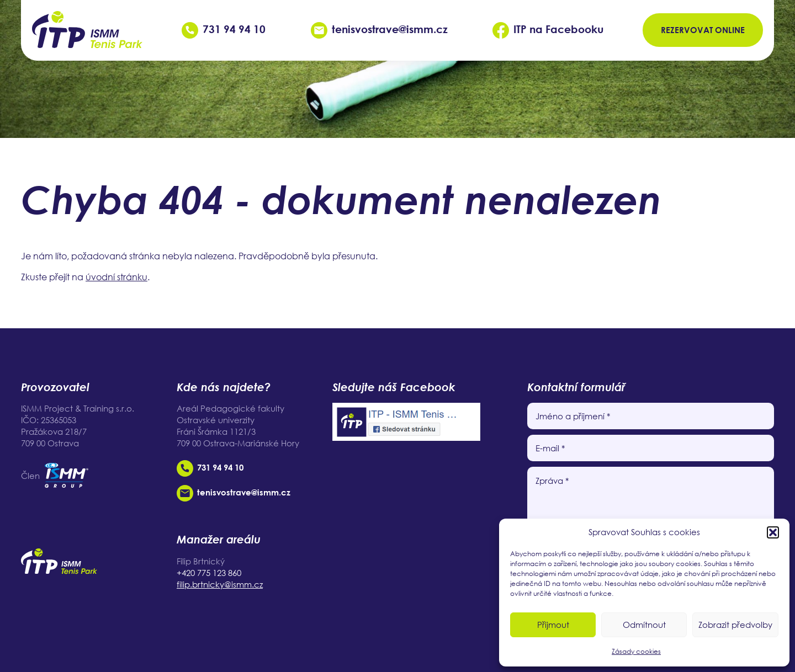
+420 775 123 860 (209, 573)
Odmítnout (644, 625)
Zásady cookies (636, 651)
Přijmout (553, 625)
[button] (773, 532)
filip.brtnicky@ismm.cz (220, 584)
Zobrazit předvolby (735, 625)
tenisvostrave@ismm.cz (379, 29)
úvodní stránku (116, 277)
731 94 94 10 (224, 29)
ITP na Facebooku (548, 29)
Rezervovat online (703, 30)
